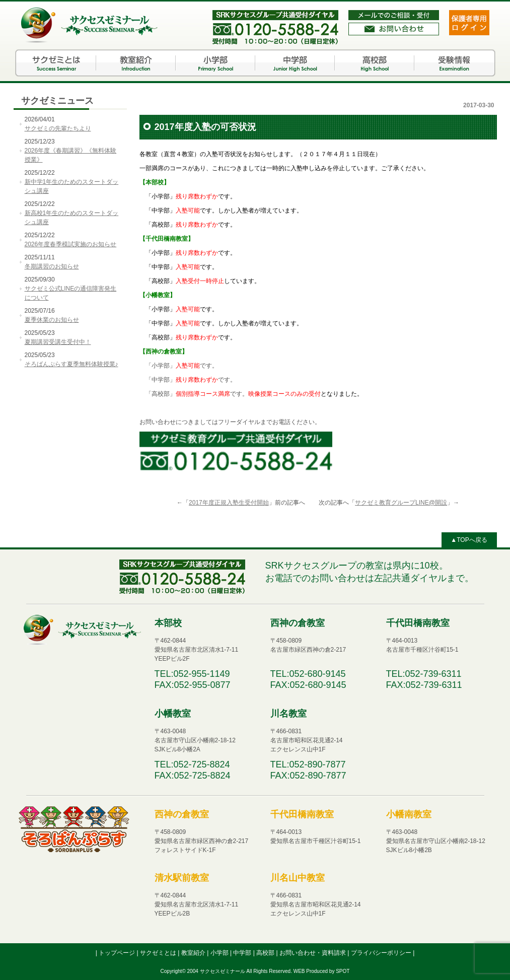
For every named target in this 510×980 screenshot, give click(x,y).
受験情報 (454, 63)
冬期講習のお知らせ (52, 266)
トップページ (118, 953)
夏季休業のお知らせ (52, 320)
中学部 (295, 63)
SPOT (343, 971)
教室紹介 (136, 63)
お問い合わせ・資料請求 (313, 953)
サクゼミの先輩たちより (58, 128)
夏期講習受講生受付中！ (58, 342)
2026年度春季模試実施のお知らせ (71, 244)
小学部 (215, 63)
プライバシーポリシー (382, 953)
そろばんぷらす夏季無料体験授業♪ (71, 364)
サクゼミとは (56, 63)
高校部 (375, 63)
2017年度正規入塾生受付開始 (229, 503)
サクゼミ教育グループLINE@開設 (401, 503)
